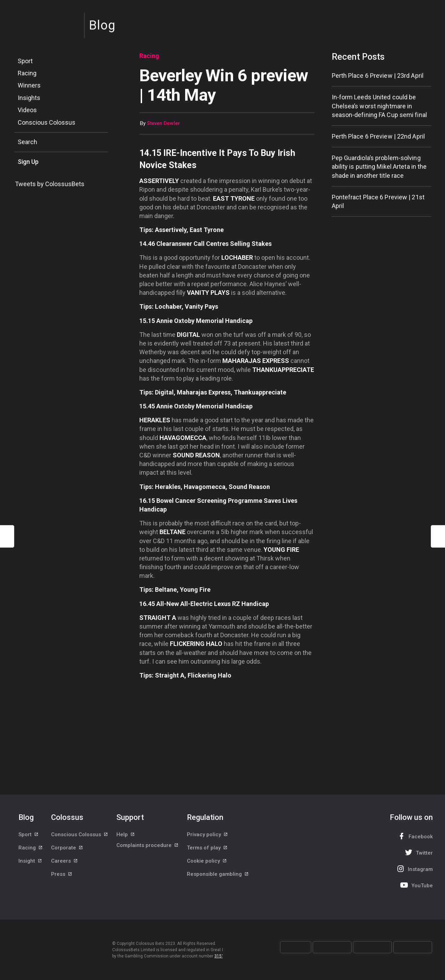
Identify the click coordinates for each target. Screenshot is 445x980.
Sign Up (28, 162)
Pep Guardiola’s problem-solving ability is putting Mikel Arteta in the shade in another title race (379, 167)
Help (126, 836)
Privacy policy (208, 836)
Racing (27, 73)
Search (27, 142)
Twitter (418, 852)
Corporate (67, 852)
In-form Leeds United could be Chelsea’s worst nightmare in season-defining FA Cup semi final (379, 106)
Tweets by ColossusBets (50, 184)
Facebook (414, 836)
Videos (27, 110)
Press (62, 883)
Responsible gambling (218, 883)
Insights (29, 98)
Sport (25, 61)
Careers (65, 867)
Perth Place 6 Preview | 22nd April (378, 136)
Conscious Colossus (47, 122)
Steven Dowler (163, 123)
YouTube (416, 885)
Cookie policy (207, 867)
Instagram (414, 869)
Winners (29, 85)
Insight (30, 867)
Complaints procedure (148, 852)
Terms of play (207, 852)
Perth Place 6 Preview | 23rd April (378, 76)
